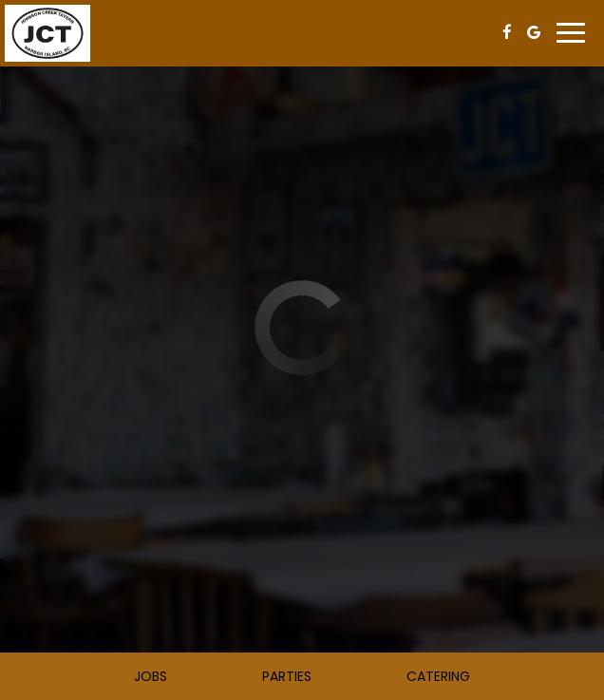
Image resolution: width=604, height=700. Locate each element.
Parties (287, 676)
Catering (438, 676)
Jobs (151, 676)
